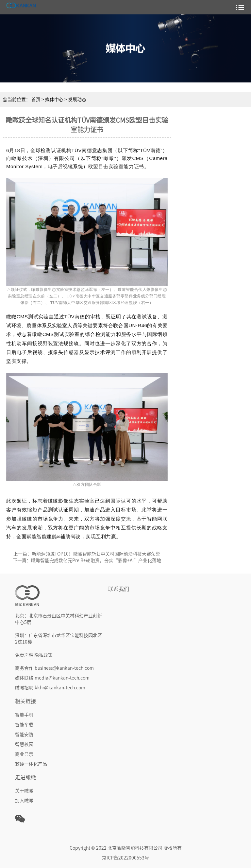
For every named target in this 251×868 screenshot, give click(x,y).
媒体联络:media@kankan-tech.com (52, 678)
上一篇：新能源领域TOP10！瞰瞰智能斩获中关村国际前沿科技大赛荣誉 (87, 554)
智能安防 (24, 735)
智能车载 (24, 725)
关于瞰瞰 (24, 791)
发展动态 (77, 99)
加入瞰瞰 (24, 801)
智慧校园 (24, 744)
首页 (36, 99)
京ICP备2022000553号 (125, 858)
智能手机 (24, 715)
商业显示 (24, 754)
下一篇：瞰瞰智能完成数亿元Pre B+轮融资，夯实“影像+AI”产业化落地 (87, 560)
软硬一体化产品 (31, 764)
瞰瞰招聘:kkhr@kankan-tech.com (50, 688)
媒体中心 (55, 99)
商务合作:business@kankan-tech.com (54, 668)
